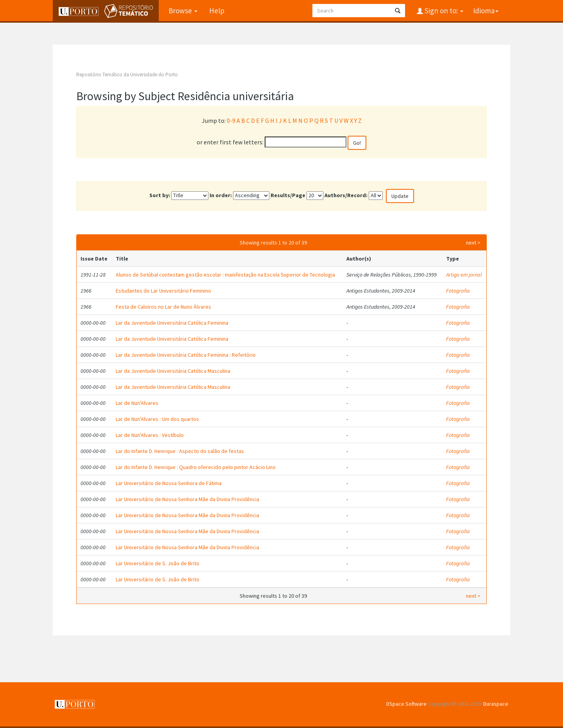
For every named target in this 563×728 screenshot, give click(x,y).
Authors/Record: (346, 195)
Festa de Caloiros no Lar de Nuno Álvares (163, 307)
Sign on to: (443, 11)
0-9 (231, 120)
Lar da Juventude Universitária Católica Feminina (172, 323)
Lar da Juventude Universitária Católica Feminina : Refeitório (186, 355)
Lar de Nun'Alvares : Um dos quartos (157, 419)
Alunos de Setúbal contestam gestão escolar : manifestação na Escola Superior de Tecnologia (225, 275)
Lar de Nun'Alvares (137, 403)
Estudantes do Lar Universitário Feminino (163, 291)
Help (217, 11)
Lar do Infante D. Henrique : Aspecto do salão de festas (180, 451)
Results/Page (288, 195)
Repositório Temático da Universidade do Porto (127, 75)
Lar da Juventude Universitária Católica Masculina (173, 371)
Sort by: (160, 195)
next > (473, 243)
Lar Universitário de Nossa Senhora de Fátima (169, 483)
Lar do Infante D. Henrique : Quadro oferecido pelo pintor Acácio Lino (196, 467)
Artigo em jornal (464, 275)
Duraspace (496, 704)
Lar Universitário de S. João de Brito (158, 563)
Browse (183, 11)
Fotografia (458, 291)
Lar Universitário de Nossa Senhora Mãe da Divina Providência (187, 499)
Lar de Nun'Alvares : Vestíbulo (150, 435)
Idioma (486, 11)
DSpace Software (406, 704)
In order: (221, 195)
